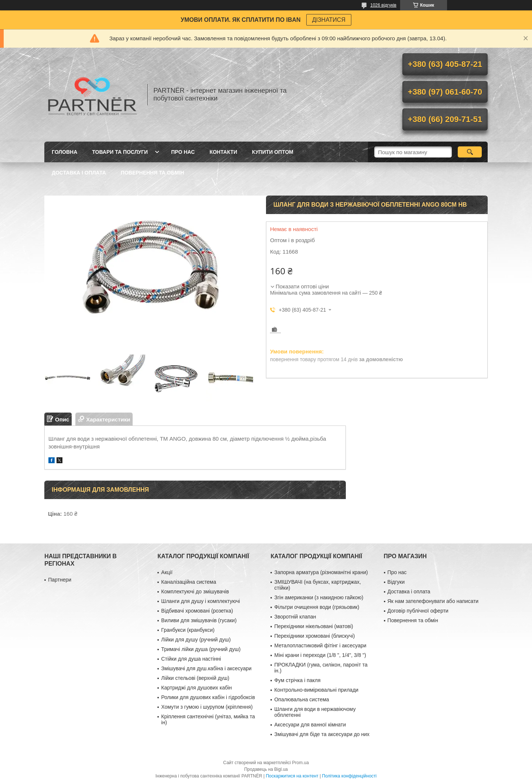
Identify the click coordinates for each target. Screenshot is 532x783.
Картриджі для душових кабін (196, 688)
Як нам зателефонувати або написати (433, 601)
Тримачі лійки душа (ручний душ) (201, 649)
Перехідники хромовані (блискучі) (314, 636)
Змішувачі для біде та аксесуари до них (322, 734)
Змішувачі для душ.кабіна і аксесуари (206, 668)
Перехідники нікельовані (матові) (313, 626)
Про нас (183, 152)
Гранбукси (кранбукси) (188, 630)
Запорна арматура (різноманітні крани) (321, 572)
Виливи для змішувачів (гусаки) (199, 620)
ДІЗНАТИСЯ (329, 20)
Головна (64, 152)
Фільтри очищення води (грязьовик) (317, 607)
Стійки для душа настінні (191, 659)
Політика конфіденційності (349, 776)
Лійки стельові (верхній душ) (195, 678)
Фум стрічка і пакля (297, 680)
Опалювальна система (301, 699)
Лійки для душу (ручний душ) (196, 640)
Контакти (223, 152)
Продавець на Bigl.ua (266, 769)
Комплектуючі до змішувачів (195, 592)
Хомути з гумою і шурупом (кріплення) (207, 707)
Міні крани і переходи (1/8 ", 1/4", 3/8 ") (320, 655)
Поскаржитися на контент (292, 776)
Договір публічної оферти (418, 611)
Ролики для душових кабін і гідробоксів (208, 697)
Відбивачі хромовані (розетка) (197, 611)
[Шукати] (470, 152)
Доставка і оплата (79, 173)
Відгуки (396, 582)
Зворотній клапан (295, 617)
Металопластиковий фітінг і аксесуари (320, 645)
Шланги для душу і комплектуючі (200, 601)
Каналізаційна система (189, 582)
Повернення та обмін (153, 173)
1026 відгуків (383, 5)
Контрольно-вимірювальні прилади (316, 690)
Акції (167, 572)
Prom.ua (301, 763)
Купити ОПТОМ (273, 152)
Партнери (60, 580)
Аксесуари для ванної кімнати (310, 725)
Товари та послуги (120, 152)
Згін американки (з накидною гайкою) (319, 597)
